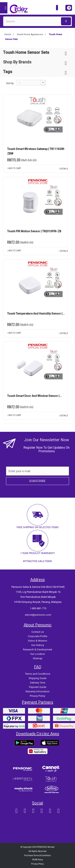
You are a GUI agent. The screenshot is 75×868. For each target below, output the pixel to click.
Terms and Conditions (38, 674)
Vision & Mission (37, 641)
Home (8, 34)
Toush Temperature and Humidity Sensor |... (36, 314)
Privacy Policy (37, 696)
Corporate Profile (37, 636)
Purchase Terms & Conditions (38, 855)
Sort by (10, 83)
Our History (38, 645)
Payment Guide (38, 687)
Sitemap (38, 658)
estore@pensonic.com (38, 615)
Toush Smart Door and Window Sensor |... (34, 396)
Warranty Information (37, 691)
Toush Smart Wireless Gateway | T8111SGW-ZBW (36, 151)
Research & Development (38, 649)
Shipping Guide (37, 678)
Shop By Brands (17, 62)
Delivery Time (38, 683)
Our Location (38, 654)
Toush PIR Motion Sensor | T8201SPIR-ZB (34, 231)
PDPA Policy (38, 860)
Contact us (38, 632)
